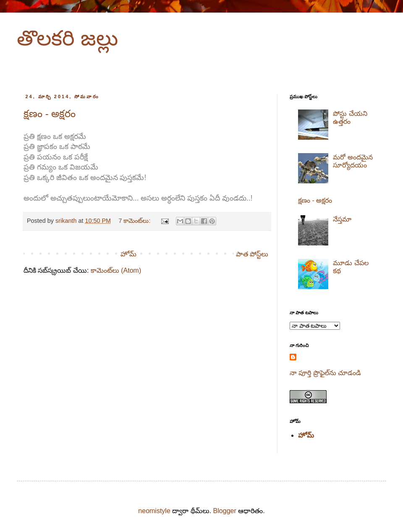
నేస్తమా (342, 219)
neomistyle (154, 511)
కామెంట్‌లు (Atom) (116, 270)
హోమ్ (128, 254)
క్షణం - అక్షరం (50, 113)
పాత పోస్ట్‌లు (252, 254)
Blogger (225, 511)
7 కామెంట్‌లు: (135, 221)
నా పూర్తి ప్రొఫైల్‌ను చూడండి (325, 373)
